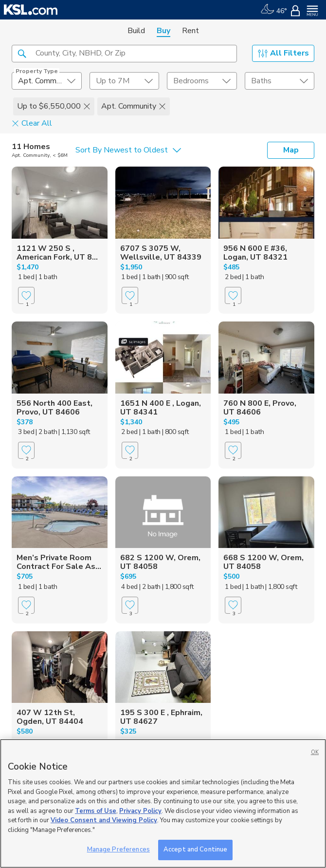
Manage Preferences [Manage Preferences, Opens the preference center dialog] (118, 849)
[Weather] (274, 10)
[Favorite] (26, 295)
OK (315, 752)
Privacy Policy (140, 811)
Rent (190, 31)
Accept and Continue (195, 849)
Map (291, 150)
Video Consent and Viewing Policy (104, 820)
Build (136, 31)
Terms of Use (96, 811)
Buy (163, 31)
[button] (22, 53)
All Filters (283, 53)
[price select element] (125, 81)
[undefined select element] (47, 81)
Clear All (32, 123)
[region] (163, 803)
